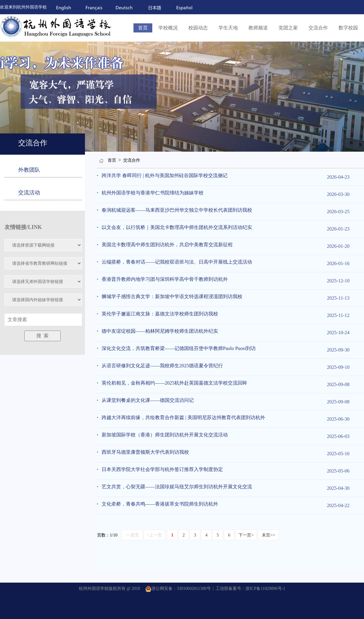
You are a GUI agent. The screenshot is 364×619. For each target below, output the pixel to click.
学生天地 (228, 28)
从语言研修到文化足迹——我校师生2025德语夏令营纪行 (162, 366)
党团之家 (288, 28)
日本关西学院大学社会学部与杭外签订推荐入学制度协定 (162, 469)
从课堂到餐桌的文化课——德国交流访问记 (148, 400)
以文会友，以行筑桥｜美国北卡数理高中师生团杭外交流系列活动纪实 (177, 227)
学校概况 (168, 28)
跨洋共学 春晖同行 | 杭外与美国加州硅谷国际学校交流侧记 (165, 175)
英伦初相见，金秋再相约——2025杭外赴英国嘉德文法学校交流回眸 (174, 383)
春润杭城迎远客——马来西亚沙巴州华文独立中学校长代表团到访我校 (177, 210)
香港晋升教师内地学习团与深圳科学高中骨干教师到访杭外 (165, 279)
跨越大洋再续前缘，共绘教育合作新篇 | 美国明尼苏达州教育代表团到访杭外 (183, 417)
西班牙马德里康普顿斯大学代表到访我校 (145, 452)
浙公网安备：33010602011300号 (178, 589)
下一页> (246, 535)
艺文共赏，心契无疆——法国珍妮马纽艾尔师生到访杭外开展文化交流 (177, 487)
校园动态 (198, 28)
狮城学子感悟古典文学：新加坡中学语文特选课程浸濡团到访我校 (172, 296)
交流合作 (318, 28)
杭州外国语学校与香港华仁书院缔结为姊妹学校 (153, 193)
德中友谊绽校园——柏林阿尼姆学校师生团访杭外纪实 (160, 331)
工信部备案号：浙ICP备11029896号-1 (250, 589)
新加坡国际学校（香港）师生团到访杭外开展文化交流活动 (165, 435)
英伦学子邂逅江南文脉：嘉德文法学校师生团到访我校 (160, 314)
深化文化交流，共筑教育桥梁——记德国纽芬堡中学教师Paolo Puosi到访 (179, 348)
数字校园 (348, 28)
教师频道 (258, 28)
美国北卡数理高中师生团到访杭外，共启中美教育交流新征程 (167, 245)
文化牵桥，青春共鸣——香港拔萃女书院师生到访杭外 (160, 504)
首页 (143, 28)
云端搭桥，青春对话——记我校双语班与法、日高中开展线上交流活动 (177, 262)
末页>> (268, 535)
